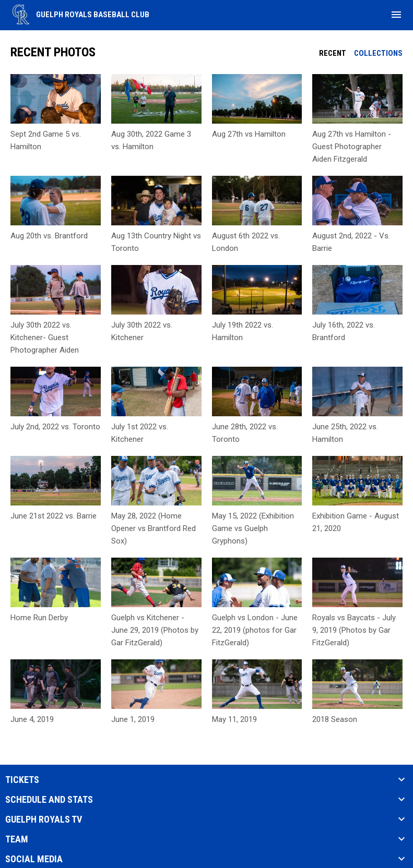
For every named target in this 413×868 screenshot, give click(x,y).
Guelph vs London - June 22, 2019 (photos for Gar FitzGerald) (255, 630)
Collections (378, 53)
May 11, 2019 (234, 719)
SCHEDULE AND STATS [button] (49, 800)
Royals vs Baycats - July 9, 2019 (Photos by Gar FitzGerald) (354, 630)
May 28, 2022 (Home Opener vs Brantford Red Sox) (154, 528)
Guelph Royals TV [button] (44, 819)
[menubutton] (396, 15)
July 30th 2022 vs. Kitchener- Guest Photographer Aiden (45, 337)
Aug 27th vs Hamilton (249, 134)
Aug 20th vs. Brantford (49, 236)
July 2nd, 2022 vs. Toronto (55, 427)
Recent (333, 53)
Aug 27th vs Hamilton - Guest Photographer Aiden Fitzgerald (352, 147)
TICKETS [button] (22, 780)
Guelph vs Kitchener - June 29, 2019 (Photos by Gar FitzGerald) (155, 630)
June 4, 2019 (32, 719)
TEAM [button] (17, 839)
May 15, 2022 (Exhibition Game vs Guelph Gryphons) (253, 528)
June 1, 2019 (133, 719)
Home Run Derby (39, 618)
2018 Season (335, 719)
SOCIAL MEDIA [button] (34, 859)
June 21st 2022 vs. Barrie (54, 516)
